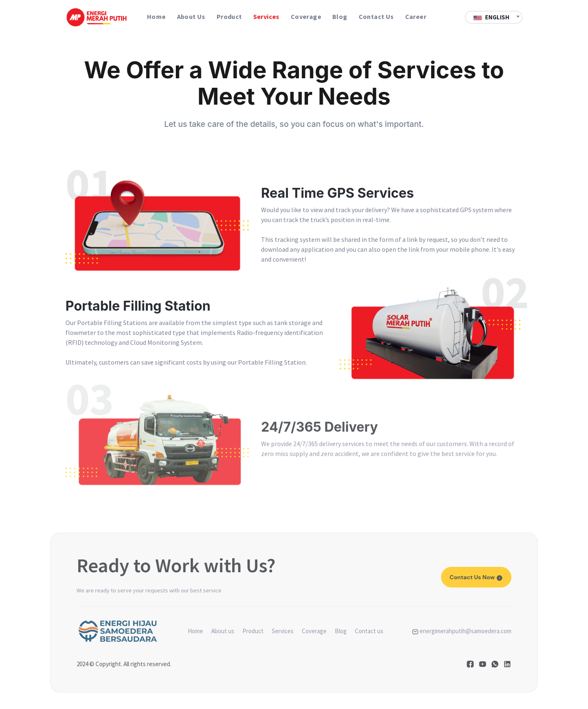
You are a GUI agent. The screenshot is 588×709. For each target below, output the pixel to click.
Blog (340, 16)
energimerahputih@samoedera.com (462, 631)
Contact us (376, 16)
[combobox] (494, 16)
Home (156, 16)
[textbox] (494, 17)
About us (191, 16)
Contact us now (476, 577)
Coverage (306, 16)
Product (229, 16)
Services (266, 16)
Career (416, 16)
